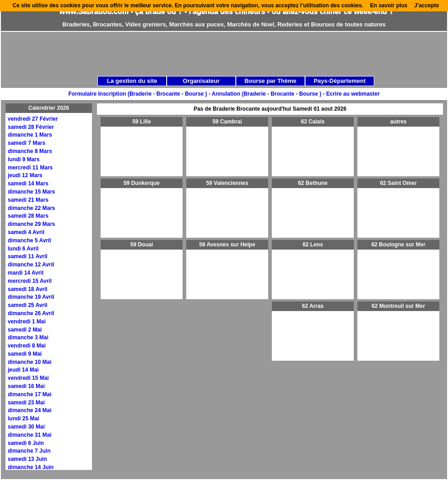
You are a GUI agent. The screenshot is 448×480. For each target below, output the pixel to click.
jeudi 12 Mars (25, 175)
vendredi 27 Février (33, 119)
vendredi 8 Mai (27, 346)
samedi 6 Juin (26, 443)
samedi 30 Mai (26, 427)
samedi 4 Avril (26, 232)
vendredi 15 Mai (28, 378)
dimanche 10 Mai (30, 362)
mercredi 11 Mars (30, 168)
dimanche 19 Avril (31, 297)
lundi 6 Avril (23, 249)
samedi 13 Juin (27, 459)
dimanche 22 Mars (31, 208)
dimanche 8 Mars (30, 151)
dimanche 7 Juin (29, 451)
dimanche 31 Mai (30, 435)
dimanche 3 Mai (28, 337)
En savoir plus (389, 5)
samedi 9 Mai (25, 354)
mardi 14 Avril (25, 273)
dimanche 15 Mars (31, 192)
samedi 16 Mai (26, 386)
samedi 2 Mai (25, 330)
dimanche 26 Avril (31, 313)
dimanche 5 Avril (29, 240)
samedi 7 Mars (27, 143)
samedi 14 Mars (28, 184)
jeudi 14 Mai (23, 370)
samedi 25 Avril (28, 305)
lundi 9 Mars (24, 159)
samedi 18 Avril (28, 289)
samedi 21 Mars (28, 200)
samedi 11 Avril (28, 256)
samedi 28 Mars (28, 216)
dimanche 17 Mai (30, 394)
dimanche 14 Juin (31, 467)
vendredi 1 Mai (27, 322)
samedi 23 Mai (26, 403)
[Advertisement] (184, 97)
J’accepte (427, 5)
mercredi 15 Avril (30, 281)
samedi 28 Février (31, 127)
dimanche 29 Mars (31, 224)
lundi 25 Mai (23, 419)
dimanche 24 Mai (30, 410)
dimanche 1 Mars (30, 135)
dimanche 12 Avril (31, 265)
